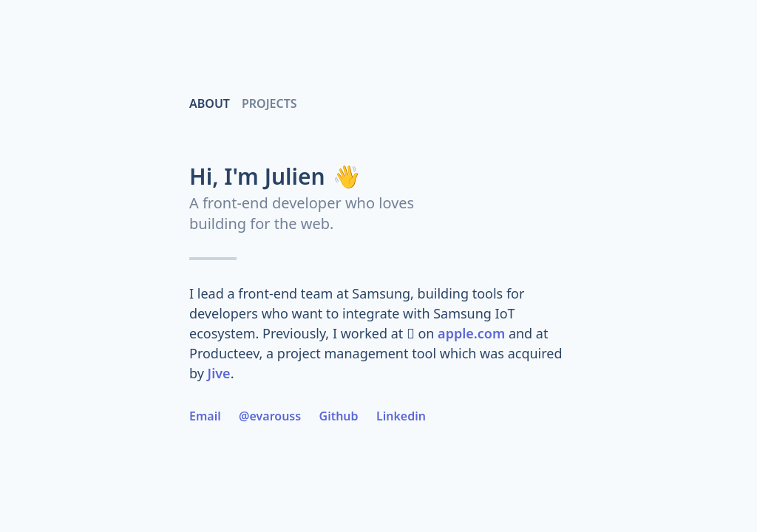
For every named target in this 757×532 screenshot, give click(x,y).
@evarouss (270, 416)
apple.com (471, 333)
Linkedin (401, 416)
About (210, 103)
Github (339, 416)
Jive (219, 373)
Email (205, 416)
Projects (269, 103)
